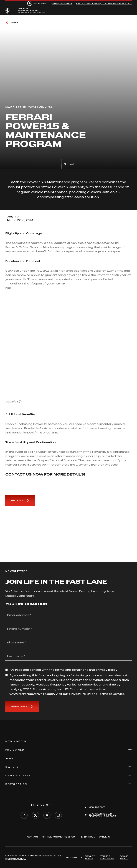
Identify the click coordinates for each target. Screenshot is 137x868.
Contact (33, 837)
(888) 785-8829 (62, 3)
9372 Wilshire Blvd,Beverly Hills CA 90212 (103, 815)
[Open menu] (129, 11)
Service (68, 758)
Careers (104, 837)
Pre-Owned (68, 750)
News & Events (68, 775)
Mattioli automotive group (59, 837)
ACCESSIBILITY (74, 857)
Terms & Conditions (107, 857)
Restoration (68, 784)
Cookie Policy (124, 857)
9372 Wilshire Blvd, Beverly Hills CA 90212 (104, 3)
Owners (68, 767)
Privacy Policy (90, 857)
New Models (68, 741)
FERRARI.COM (88, 837)
